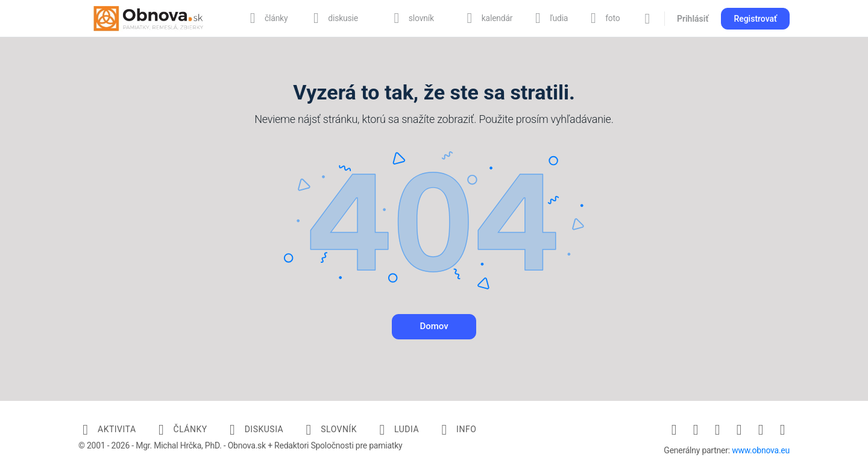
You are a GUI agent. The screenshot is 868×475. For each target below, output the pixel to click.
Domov (434, 326)
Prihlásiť (693, 19)
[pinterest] (739, 430)
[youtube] (782, 430)
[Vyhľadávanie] (647, 19)
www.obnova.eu (761, 450)
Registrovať (755, 19)
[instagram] (696, 430)
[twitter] (761, 430)
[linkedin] (717, 430)
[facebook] (674, 430)
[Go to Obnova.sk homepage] (148, 17)
